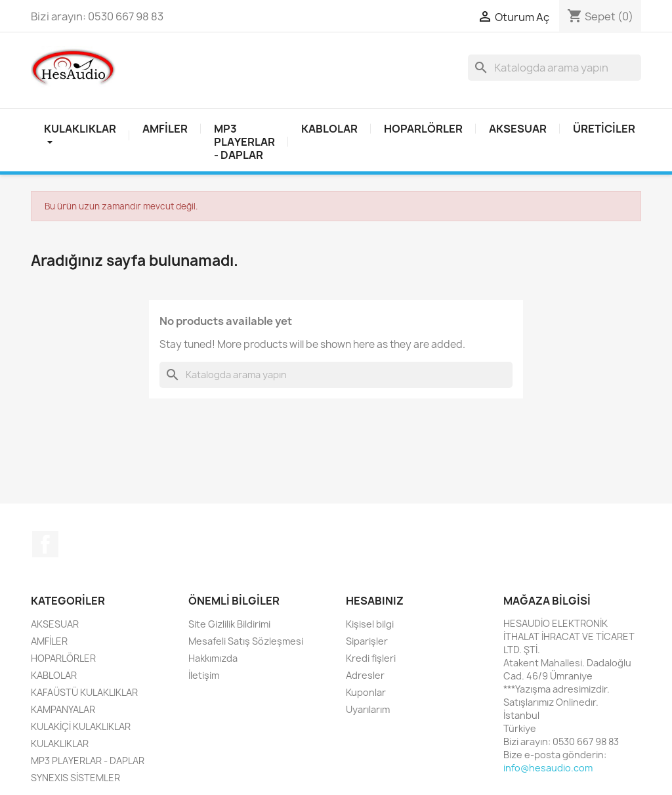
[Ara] (555, 68)
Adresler (365, 675)
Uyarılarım (368, 709)
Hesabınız (375, 601)
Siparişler (367, 641)
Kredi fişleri (371, 658)
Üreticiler (604, 129)
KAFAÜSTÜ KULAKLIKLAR (84, 692)
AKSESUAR (518, 129)
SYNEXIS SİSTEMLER (75, 778)
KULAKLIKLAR (60, 743)
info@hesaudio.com (548, 768)
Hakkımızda (213, 658)
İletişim (204, 675)
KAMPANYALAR (63, 709)
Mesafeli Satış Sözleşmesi (246, 641)
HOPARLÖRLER (423, 129)
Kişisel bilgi (370, 624)
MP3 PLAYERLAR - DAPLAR (244, 142)
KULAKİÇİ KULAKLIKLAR (81, 726)
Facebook (45, 544)
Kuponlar (366, 692)
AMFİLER (165, 129)
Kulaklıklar (80, 135)
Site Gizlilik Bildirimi (229, 624)
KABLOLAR (329, 129)
